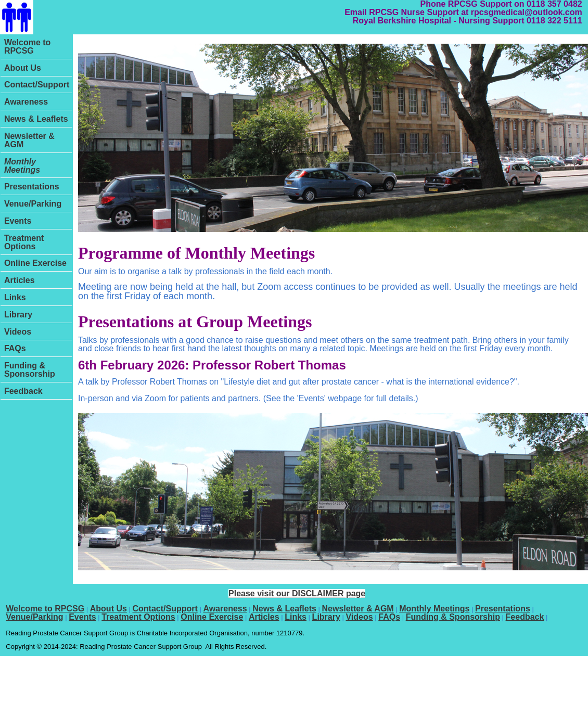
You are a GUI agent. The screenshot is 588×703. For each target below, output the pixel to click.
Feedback (23, 391)
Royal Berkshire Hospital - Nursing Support (439, 21)
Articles (20, 280)
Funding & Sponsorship (30, 370)
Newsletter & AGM (29, 140)
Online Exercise (35, 263)
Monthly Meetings (22, 166)
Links (15, 297)
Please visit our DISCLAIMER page (297, 593)
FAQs (15, 348)
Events (18, 221)
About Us (23, 68)
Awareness (26, 102)
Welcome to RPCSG (28, 47)
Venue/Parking (33, 204)
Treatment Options (24, 242)
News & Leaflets (36, 119)
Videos (18, 332)
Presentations (32, 187)
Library (18, 315)
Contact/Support (37, 85)
